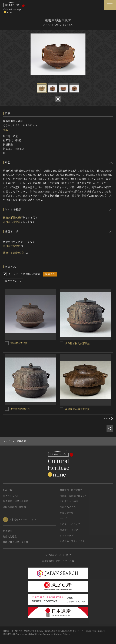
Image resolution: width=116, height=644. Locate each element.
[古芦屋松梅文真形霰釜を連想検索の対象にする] (62, 343)
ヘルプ (63, 518)
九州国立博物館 (12, 222)
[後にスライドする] (108, 419)
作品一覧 (8, 490)
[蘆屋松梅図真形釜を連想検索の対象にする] (7, 409)
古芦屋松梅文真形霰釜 (77, 343)
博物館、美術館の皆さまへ (74, 496)
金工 (5, 130)
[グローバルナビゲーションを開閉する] (110, 5)
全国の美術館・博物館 (14, 507)
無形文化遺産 (10, 536)
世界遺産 (8, 531)
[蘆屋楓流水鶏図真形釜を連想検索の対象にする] (62, 409)
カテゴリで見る (11, 496)
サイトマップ (67, 535)
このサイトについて (70, 524)
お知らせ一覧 (67, 513)
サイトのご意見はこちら (72, 541)
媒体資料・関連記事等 (71, 490)
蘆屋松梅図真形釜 (20, 409)
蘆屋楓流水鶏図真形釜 (77, 409)
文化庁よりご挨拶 (69, 501)
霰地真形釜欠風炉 (13, 217)
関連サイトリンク (69, 530)
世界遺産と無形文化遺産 (16, 501)
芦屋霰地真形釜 (19, 343)
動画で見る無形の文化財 (16, 542)
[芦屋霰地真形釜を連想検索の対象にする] (7, 343)
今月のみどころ (68, 507)
